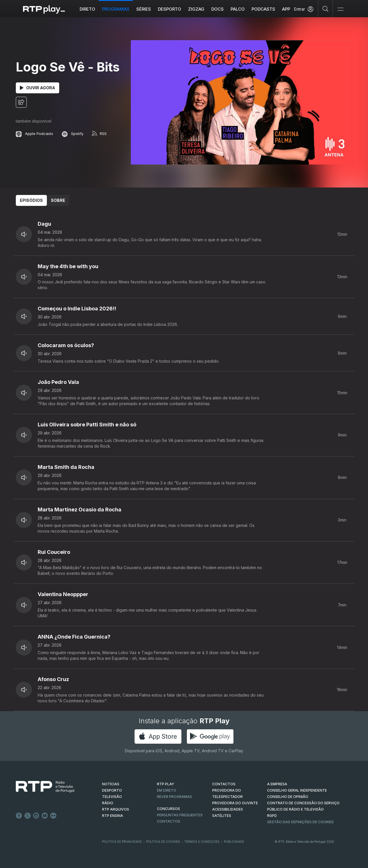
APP (286, 9)
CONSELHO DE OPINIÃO (288, 797)
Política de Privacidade (122, 842)
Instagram (36, 816)
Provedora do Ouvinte (235, 803)
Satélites (222, 816)
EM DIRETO (167, 790)
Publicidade (234, 842)
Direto (87, 9)
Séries (144, 9)
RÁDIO (108, 803)
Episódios (31, 200)
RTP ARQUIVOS (116, 809)
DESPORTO (112, 790)
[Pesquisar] (326, 9)
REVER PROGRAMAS (175, 797)
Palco (238, 9)
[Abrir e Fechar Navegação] (340, 9)
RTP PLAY (166, 784)
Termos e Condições (202, 842)
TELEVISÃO (112, 797)
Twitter (28, 816)
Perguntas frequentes (180, 815)
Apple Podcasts (34, 134)
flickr (53, 816)
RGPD (272, 816)
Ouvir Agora (38, 88)
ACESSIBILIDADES (228, 809)
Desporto (169, 9)
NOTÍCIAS (111, 784)
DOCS (217, 9)
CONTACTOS (224, 784)
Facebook (19, 816)
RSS (99, 134)
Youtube (45, 816)
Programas (116, 9)
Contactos (169, 821)
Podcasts (263, 9)
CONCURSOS (168, 809)
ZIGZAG (196, 9)
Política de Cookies (163, 842)
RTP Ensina (113, 816)
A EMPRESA (277, 784)
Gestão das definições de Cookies (300, 822)
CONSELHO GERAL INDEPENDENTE (297, 790)
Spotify (73, 134)
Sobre (58, 200)
